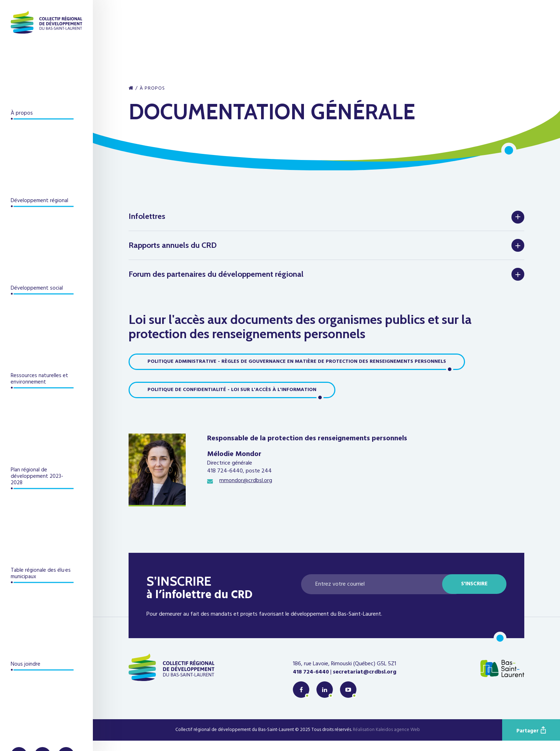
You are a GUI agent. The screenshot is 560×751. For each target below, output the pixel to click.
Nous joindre (26, 664)
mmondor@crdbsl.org (246, 491)
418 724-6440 (311, 682)
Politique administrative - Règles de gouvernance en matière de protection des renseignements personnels (297, 372)
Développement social (37, 288)
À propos (22, 113)
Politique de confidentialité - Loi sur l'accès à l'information (232, 400)
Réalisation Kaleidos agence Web (386, 741)
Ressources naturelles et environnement (39, 379)
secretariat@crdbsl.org (365, 682)
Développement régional (39, 201)
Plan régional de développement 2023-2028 (37, 476)
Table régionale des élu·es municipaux (41, 574)
